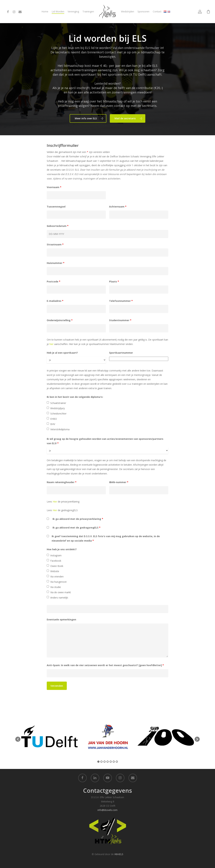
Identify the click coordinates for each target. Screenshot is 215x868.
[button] (18, 739)
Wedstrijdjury (58, 408)
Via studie (56, 587)
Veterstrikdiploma (60, 429)
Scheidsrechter (58, 414)
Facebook (56, 561)
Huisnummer (56, 263)
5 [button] (111, 762)
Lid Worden (58, 11)
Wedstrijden (128, 11)
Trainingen (88, 11)
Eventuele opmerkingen (61, 619)
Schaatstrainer (58, 403)
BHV (53, 424)
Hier (55, 502)
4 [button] (108, 762)
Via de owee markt (61, 592)
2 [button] (101, 762)
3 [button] (105, 762)
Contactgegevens (107, 791)
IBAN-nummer (119, 482)
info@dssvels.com (107, 810)
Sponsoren (143, 11)
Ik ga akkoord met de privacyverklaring (78, 519)
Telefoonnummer (121, 301)
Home (45, 11)
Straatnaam (55, 244)
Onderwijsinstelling (60, 320)
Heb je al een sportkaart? (62, 353)
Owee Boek (57, 566)
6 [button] (114, 762)
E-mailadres (55, 301)
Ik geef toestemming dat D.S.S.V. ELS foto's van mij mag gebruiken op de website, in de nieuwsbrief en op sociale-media (106, 538)
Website (55, 571)
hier (51, 344)
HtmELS (119, 854)
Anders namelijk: (59, 598)
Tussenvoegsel (56, 207)
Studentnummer (120, 320)
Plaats (114, 281)
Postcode (54, 281)
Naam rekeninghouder (62, 482)
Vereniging (73, 11)
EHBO (54, 419)
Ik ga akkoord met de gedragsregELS (76, 528)
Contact (157, 11)
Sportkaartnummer (121, 353)
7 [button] (117, 762)
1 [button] (98, 762)
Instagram (56, 555)
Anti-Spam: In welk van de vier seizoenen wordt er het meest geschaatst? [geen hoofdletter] (105, 665)
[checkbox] (48, 402)
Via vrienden (57, 576)
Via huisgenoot (58, 582)
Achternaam (118, 207)
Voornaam (54, 187)
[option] (49, 738)
